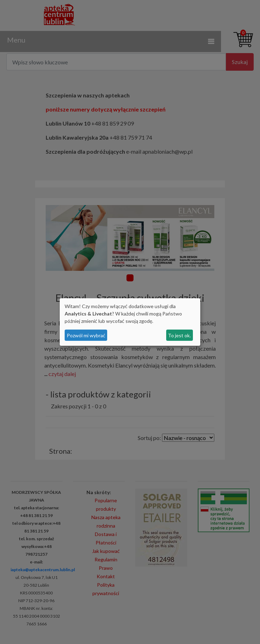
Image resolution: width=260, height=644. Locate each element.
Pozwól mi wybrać (86, 335)
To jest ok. (179, 335)
